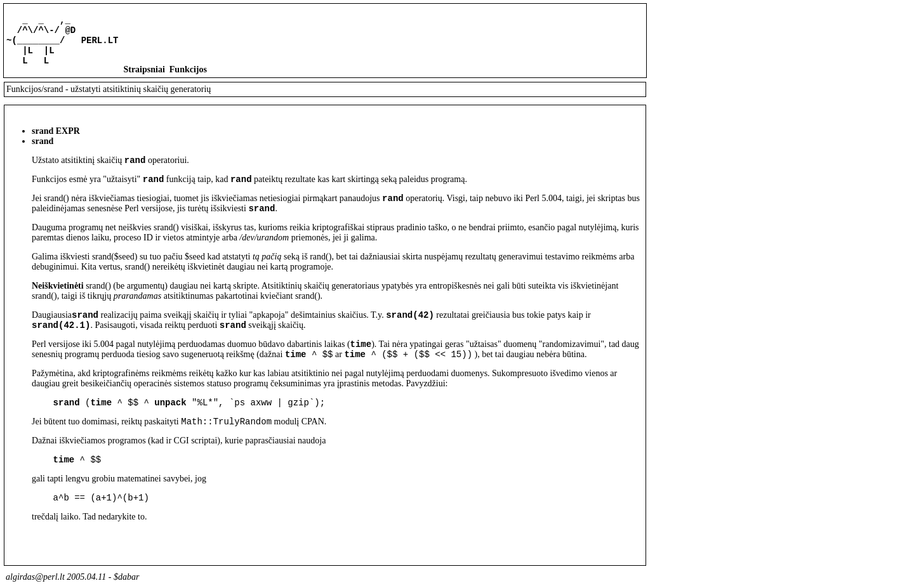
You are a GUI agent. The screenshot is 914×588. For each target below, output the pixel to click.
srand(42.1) (61, 345)
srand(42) (410, 333)
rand (135, 171)
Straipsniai (144, 79)
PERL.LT (100, 45)
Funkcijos (188, 79)
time (361, 366)
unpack (170, 428)
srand (262, 225)
